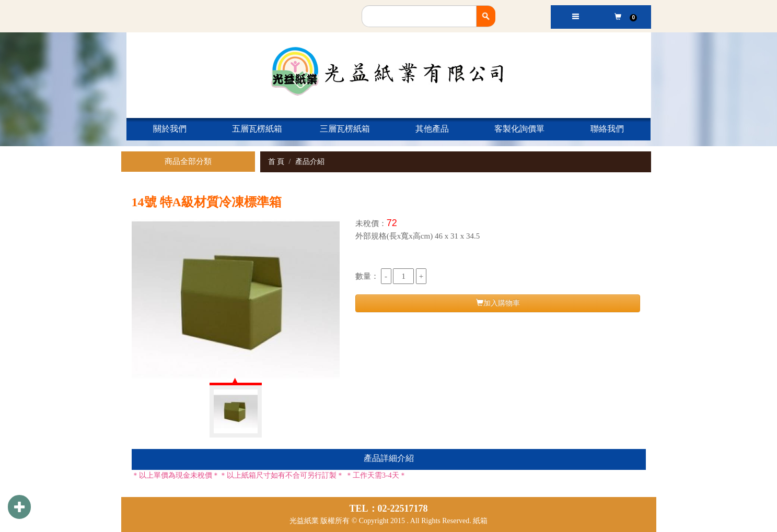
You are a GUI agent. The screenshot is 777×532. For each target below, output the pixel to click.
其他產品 (432, 129)
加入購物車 (498, 303)
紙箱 (480, 521)
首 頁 (276, 162)
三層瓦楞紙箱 (345, 129)
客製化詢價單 (519, 129)
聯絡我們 (607, 129)
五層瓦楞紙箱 (257, 129)
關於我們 (170, 129)
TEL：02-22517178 (388, 509)
